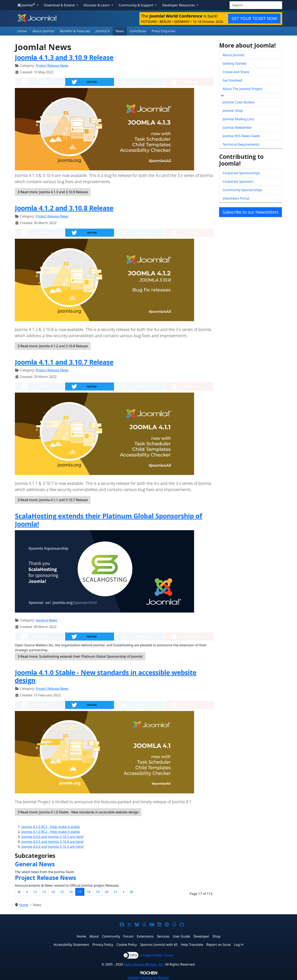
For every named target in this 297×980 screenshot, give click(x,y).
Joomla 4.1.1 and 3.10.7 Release (64, 362)
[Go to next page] (124, 892)
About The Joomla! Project (243, 89)
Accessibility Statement (71, 945)
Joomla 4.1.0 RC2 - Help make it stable (51, 832)
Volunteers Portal (236, 198)
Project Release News (52, 65)
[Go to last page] (131, 892)
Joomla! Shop (233, 111)
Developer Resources (179, 5)
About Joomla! (44, 31)
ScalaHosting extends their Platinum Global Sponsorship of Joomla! (109, 520)
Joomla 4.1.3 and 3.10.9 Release (64, 57)
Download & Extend (60, 5)
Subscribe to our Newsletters (250, 212)
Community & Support (136, 5)
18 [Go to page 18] (89, 892)
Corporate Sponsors (238, 181)
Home (22, 31)
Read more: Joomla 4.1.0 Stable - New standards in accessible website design (78, 812)
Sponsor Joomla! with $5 (159, 945)
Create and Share (236, 72)
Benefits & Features (75, 31)
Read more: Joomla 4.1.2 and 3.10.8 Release (53, 346)
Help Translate (192, 945)
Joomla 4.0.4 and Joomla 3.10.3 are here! (52, 847)
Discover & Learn (97, 5)
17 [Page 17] (80, 892)
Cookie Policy (127, 945)
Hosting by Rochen (148, 978)
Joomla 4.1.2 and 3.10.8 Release (64, 208)
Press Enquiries (164, 31)
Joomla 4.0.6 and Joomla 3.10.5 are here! (52, 837)
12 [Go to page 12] (35, 892)
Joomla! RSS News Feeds (241, 136)
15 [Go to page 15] (62, 892)
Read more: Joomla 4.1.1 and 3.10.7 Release (53, 500)
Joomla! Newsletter (237, 127)
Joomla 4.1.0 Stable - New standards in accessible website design (106, 676)
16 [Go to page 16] (71, 892)
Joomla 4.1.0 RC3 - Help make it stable (51, 827)
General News (46, 620)
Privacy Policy (103, 945)
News (120, 31)
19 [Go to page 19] (98, 892)
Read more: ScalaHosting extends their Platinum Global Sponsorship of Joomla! (80, 656)
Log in (239, 945)
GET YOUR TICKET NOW (254, 18)
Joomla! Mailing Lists (238, 119)
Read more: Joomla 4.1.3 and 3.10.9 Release (53, 192)
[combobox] (256, 5)
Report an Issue (219, 945)
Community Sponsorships (242, 190)
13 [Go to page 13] (44, 892)
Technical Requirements (241, 144)
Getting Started (234, 63)
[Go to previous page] (27, 892)
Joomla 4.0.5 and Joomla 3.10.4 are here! (52, 842)
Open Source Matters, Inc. (144, 964)
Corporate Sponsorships (241, 173)
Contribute (138, 31)
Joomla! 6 (103, 31)
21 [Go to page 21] (115, 892)
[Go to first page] (19, 892)
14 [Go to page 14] (53, 892)
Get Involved (232, 80)
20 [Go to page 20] (107, 892)
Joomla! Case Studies (239, 102)
